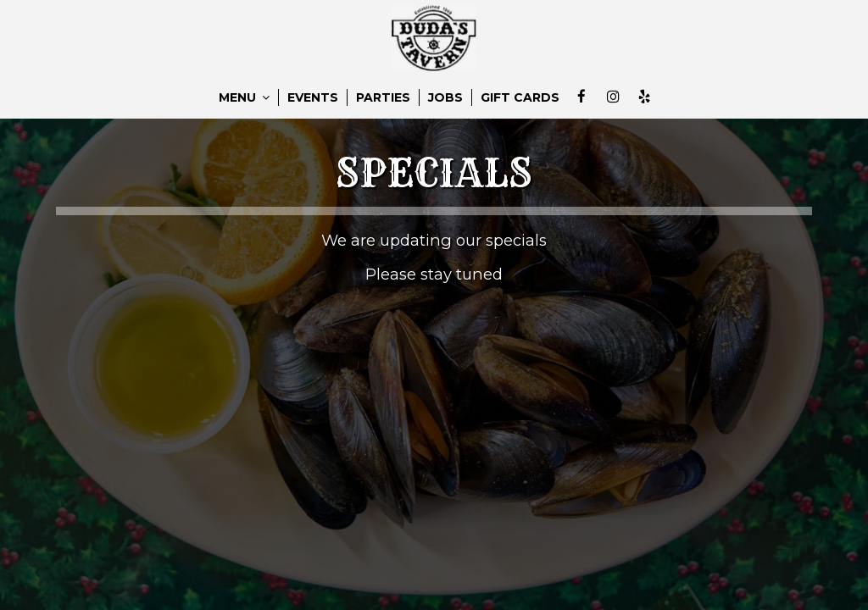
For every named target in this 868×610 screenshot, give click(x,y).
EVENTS (313, 97)
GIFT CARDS (520, 97)
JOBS (445, 97)
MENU (244, 97)
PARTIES (383, 97)
